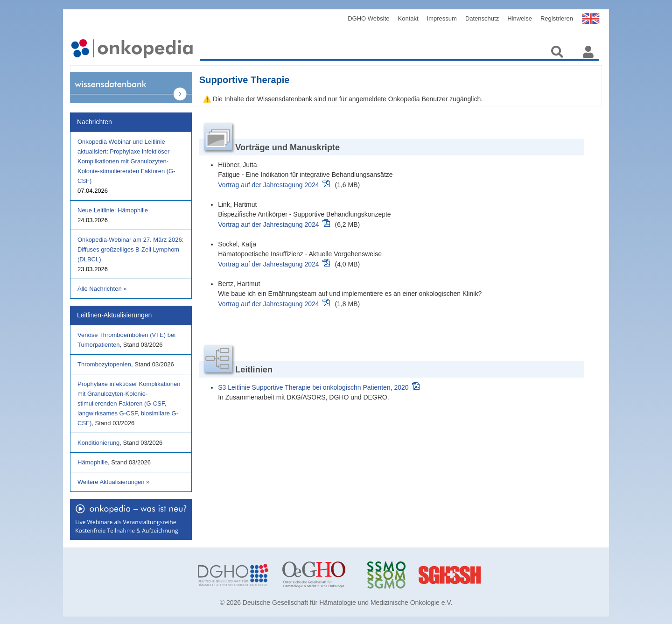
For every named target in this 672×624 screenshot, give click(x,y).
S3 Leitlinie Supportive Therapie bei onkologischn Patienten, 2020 (313, 387)
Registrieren (557, 18)
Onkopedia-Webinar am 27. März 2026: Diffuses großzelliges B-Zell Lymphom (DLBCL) (130, 249)
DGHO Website (368, 18)
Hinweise (520, 18)
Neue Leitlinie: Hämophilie (113, 210)
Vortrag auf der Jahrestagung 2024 (268, 185)
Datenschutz (482, 18)
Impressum (442, 18)
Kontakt (408, 18)
